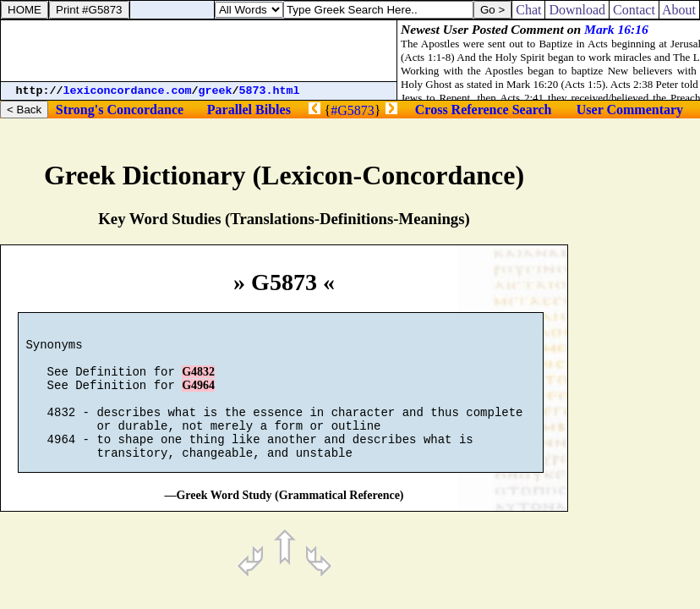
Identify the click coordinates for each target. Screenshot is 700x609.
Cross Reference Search (484, 110)
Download (577, 10)
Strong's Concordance (120, 110)
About (679, 10)
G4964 (198, 398)
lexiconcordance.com (128, 91)
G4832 (198, 382)
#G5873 (353, 110)
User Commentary (630, 110)
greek (216, 91)
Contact (634, 10)
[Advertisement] (199, 51)
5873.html (270, 91)
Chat (528, 10)
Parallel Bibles (249, 110)
